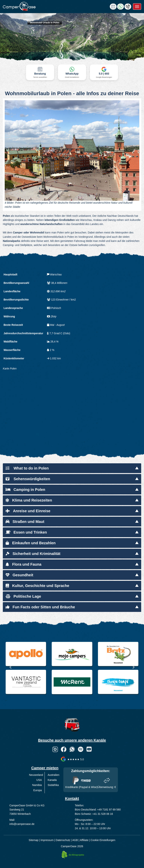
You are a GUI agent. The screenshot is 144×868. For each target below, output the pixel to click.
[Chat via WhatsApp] (121, 6)
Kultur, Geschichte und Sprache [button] (37, 586)
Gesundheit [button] (19, 575)
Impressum (47, 840)
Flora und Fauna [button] (23, 564)
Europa (38, 790)
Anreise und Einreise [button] (28, 511)
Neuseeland (36, 775)
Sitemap (34, 840)
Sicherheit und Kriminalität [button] (33, 554)
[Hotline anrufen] (128, 6)
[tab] (72, 468)
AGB (75, 840)
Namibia (37, 785)
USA (39, 780)
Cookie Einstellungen (103, 840)
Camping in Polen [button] (25, 490)
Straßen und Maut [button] (25, 522)
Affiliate (84, 840)
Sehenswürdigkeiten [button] (28, 479)
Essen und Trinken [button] (26, 532)
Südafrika (53, 785)
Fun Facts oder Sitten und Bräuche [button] (40, 607)
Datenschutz (63, 840)
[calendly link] (113, 6)
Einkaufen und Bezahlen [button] (31, 543)
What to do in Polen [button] (27, 468)
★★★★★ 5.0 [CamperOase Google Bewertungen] (72, 759)
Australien (53, 775)
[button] (11, 667)
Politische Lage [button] (23, 596)
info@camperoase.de (22, 824)
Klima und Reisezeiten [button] (29, 500)
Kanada (52, 780)
